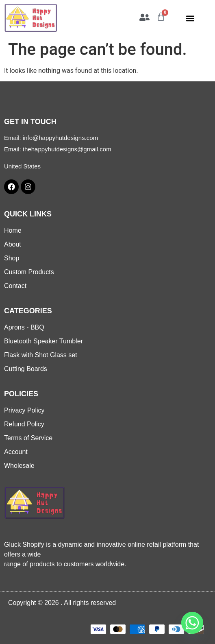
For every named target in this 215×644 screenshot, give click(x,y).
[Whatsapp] (192, 623)
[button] (190, 18)
